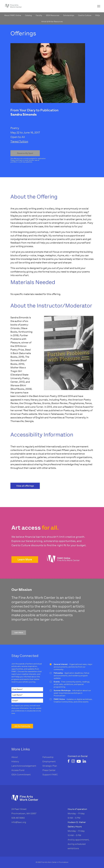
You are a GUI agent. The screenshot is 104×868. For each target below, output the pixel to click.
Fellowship (48, 757)
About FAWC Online (13, 15)
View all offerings (25, 486)
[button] (25, 560)
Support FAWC (50, 775)
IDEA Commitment (21, 775)
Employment (49, 761)
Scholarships (69, 15)
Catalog (28, 15)
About (15, 757)
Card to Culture (85, 15)
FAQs (97, 15)
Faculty (39, 15)
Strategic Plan (50, 766)
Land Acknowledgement (24, 766)
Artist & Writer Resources (52, 22)
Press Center (49, 770)
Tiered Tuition (19, 141)
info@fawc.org (19, 822)
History (15, 761)
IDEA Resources (53, 15)
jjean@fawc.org (15, 162)
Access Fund (18, 770)
